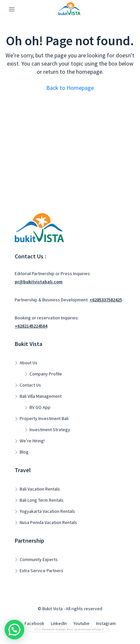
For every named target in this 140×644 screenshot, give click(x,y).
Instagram (106, 623)
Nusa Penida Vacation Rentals (48, 522)
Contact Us (30, 385)
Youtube (81, 623)
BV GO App (40, 407)
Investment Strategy (50, 430)
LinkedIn (59, 623)
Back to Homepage (70, 88)
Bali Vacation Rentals (40, 489)
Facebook (34, 623)
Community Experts (39, 559)
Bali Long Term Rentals (42, 500)
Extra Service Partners (41, 571)
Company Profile (46, 374)
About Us (29, 363)
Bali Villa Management (41, 396)
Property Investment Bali (44, 418)
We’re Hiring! (32, 441)
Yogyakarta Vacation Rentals (47, 511)
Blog (24, 452)
